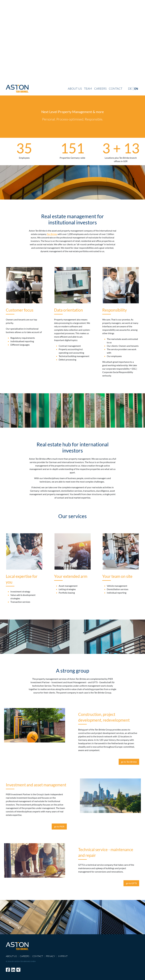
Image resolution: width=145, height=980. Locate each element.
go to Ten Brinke (129, 762)
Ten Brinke (52, 234)
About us (75, 89)
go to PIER (59, 826)
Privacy (50, 956)
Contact (116, 89)
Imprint (63, 956)
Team (88, 89)
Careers (100, 89)
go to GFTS (131, 883)
